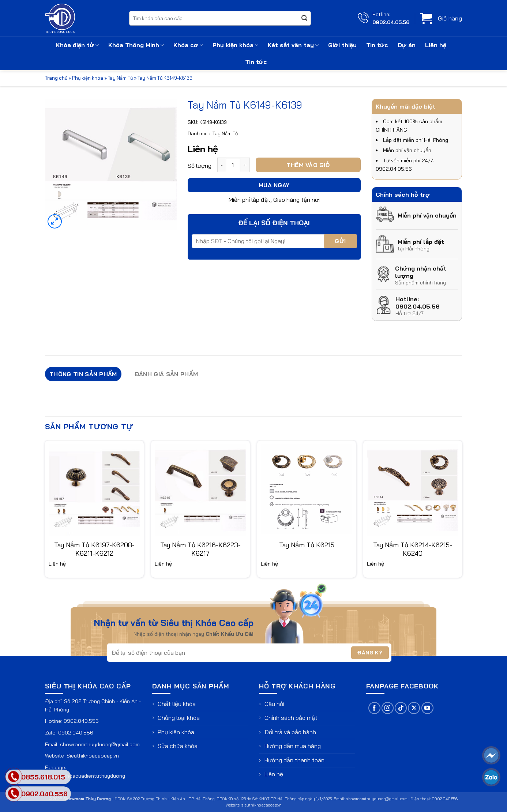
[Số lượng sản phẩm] (233, 165)
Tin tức (377, 45)
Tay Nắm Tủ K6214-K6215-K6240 (413, 549)
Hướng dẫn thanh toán (294, 760)
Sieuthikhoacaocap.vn (93, 756)
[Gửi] (304, 18)
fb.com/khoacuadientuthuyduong (85, 776)
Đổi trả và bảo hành (290, 732)
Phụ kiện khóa (235, 45)
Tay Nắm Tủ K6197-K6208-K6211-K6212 (94, 549)
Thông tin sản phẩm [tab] (83, 374)
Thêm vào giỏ (308, 165)
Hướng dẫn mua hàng (293, 746)
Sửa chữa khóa (178, 746)
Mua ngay (274, 185)
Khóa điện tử (77, 45)
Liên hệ (436, 45)
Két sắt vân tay (293, 45)
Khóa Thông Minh (136, 45)
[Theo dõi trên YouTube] (427, 708)
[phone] (14, 794)
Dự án (407, 45)
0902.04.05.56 (391, 22)
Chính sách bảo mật (291, 718)
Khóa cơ (188, 45)
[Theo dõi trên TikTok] (401, 708)
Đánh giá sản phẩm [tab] (166, 374)
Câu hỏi (274, 704)
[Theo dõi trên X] (414, 708)
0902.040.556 (81, 721)
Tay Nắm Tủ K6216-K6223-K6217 (200, 549)
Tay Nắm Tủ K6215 (307, 545)
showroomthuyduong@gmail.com (100, 744)
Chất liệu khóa (177, 704)
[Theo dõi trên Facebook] (374, 708)
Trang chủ (56, 78)
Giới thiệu (342, 45)
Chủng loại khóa (179, 718)
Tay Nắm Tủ (120, 78)
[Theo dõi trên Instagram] (388, 708)
